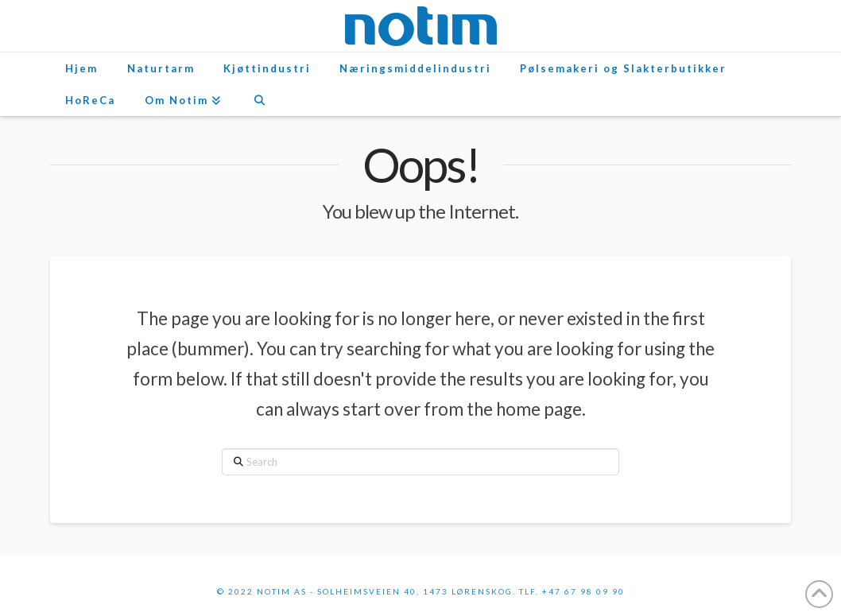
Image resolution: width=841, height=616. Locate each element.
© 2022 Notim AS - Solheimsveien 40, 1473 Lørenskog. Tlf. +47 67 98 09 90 (421, 591)
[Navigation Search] (259, 100)
